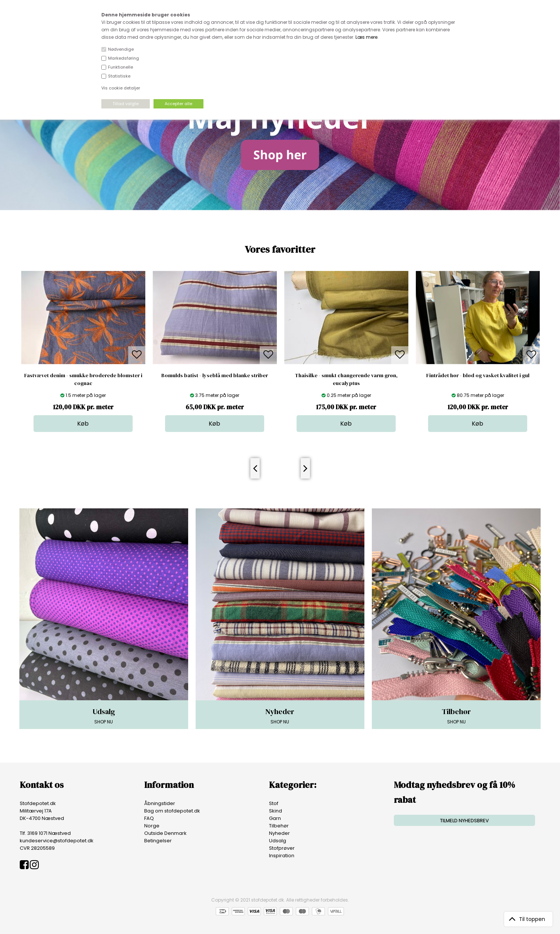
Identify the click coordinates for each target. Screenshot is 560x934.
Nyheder (279, 833)
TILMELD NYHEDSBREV (464, 821)
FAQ (149, 818)
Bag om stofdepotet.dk (172, 811)
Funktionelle (121, 67)
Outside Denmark (165, 833)
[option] (83, 351)
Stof (274, 803)
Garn (275, 818)
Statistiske (119, 76)
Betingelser (158, 841)
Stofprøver (282, 848)
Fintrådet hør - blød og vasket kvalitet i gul (478, 375)
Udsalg (278, 841)
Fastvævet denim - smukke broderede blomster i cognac (83, 379)
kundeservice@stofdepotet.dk (57, 841)
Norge (152, 826)
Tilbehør (279, 826)
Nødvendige (121, 49)
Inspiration (282, 856)
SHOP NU (104, 716)
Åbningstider (160, 803)
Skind (276, 811)
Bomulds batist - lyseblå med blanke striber (215, 375)
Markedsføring (124, 58)
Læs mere (366, 37)
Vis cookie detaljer (121, 88)
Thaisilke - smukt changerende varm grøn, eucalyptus (346, 379)
